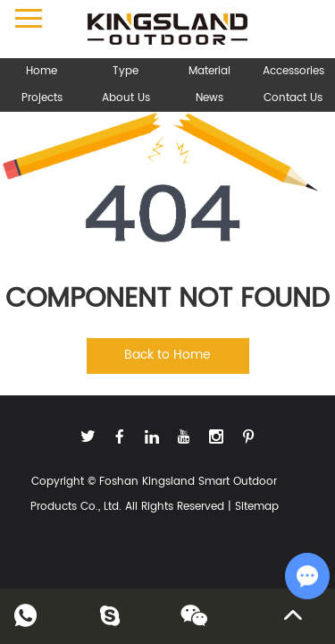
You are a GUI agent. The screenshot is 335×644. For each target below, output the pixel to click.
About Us (126, 98)
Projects (42, 98)
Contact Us (293, 98)
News (209, 98)
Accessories (293, 71)
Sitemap (257, 507)
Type (126, 71)
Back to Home (167, 355)
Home (42, 71)
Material (209, 71)
